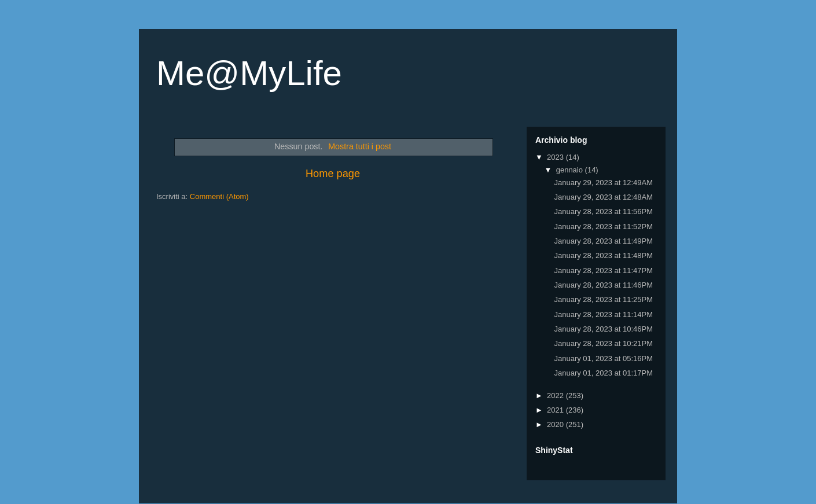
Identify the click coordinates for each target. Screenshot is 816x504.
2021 (556, 410)
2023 (556, 157)
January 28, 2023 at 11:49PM (603, 241)
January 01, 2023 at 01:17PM (603, 373)
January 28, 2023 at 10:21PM (603, 343)
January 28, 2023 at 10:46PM (603, 329)
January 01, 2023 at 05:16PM (603, 358)
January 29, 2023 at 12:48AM (603, 197)
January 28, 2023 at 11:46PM (603, 285)
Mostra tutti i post (360, 146)
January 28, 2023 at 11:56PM (603, 211)
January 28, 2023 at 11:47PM (603, 271)
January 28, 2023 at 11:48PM (603, 255)
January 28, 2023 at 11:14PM (603, 314)
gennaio (571, 170)
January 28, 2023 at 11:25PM (603, 299)
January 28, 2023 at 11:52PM (603, 227)
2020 (556, 424)
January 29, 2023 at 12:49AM (603, 183)
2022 (556, 396)
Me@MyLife (249, 73)
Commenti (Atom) (219, 196)
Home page (333, 174)
